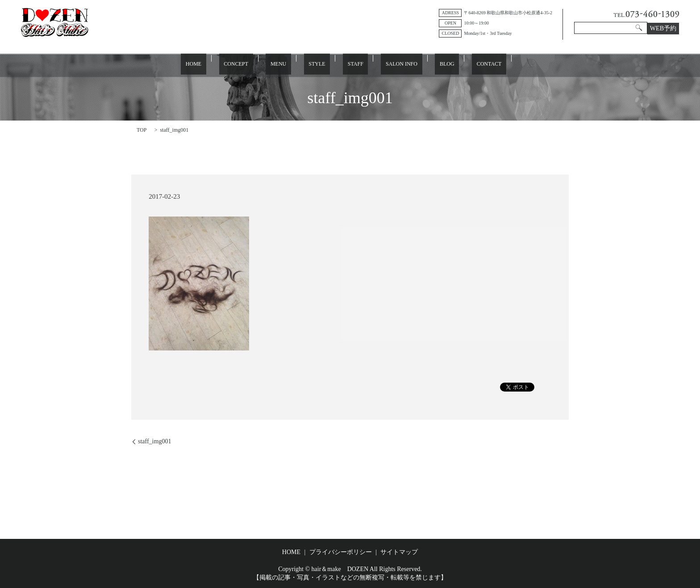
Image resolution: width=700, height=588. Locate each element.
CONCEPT (260, 64)
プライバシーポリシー (341, 552)
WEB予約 (663, 28)
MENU (293, 64)
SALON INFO (387, 64)
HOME (227, 64)
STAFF (351, 64)
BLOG (423, 64)
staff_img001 (154, 441)
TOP (142, 129)
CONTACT (456, 64)
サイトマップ (399, 552)
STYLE (322, 64)
